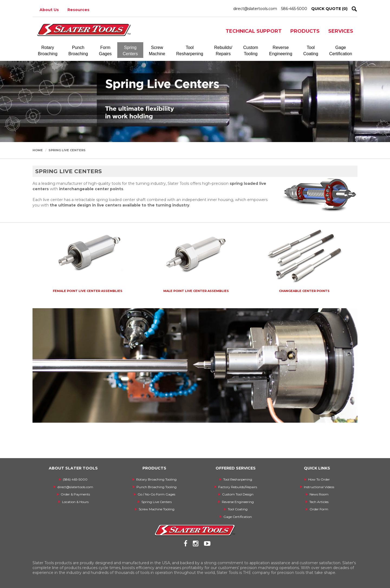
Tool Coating (238, 509)
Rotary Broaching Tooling (156, 479)
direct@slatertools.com (255, 9)
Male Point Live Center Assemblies (196, 291)
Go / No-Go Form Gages (156, 494)
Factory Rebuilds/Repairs (238, 487)
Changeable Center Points (304, 291)
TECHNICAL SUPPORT (254, 31)
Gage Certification (238, 517)
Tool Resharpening (238, 479)
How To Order (319, 479)
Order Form (319, 509)
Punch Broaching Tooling (157, 487)
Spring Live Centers (67, 150)
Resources (78, 10)
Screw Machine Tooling (157, 509)
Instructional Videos (319, 487)
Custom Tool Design (238, 494)
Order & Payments (75, 494)
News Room (319, 494)
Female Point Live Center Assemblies (88, 291)
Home (38, 150)
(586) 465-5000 (75, 479)
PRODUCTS (305, 31)
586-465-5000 (294, 9)
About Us (49, 10)
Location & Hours (75, 502)
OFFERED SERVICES (236, 468)
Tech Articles (319, 502)
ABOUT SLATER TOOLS (73, 468)
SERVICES (341, 31)
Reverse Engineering (238, 502)
